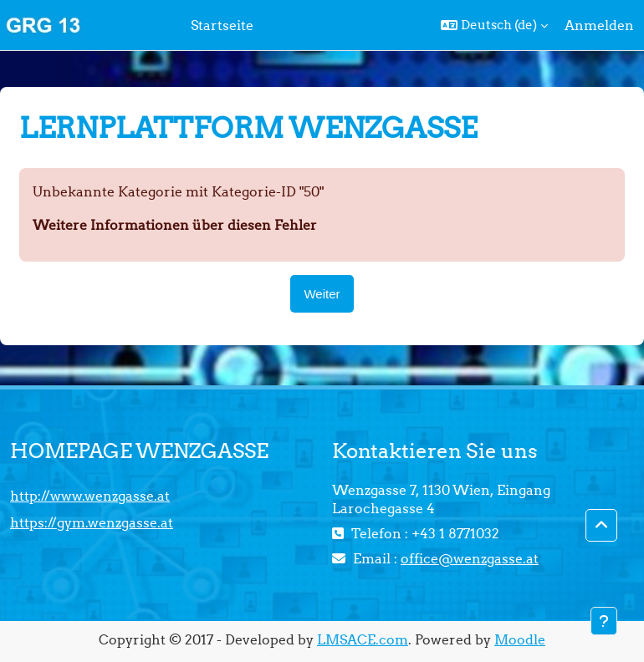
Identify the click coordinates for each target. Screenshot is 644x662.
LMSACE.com (363, 639)
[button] (494, 25)
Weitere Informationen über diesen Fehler (175, 225)
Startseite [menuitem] (222, 25)
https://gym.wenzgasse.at (92, 522)
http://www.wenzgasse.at (90, 496)
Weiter (322, 294)
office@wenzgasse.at (470, 558)
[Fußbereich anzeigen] (604, 621)
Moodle (520, 639)
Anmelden (599, 25)
